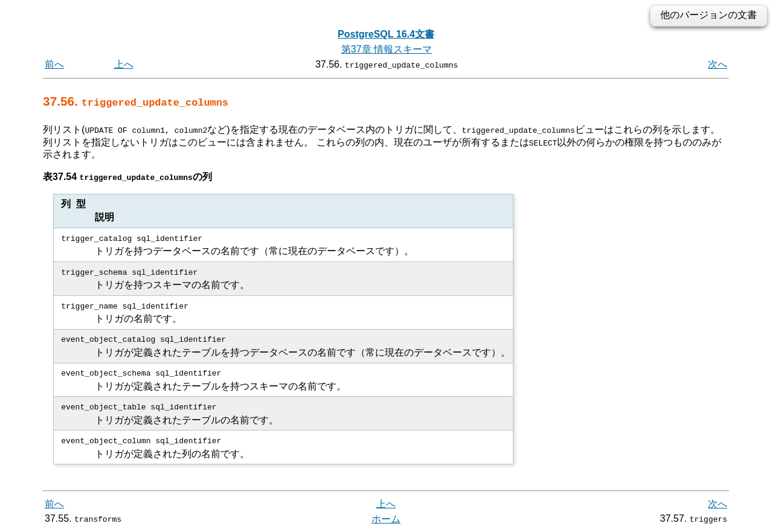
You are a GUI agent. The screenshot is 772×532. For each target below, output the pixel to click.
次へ (718, 64)
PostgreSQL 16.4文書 (386, 34)
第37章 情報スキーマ (387, 49)
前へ (54, 64)
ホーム (386, 518)
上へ (124, 64)
